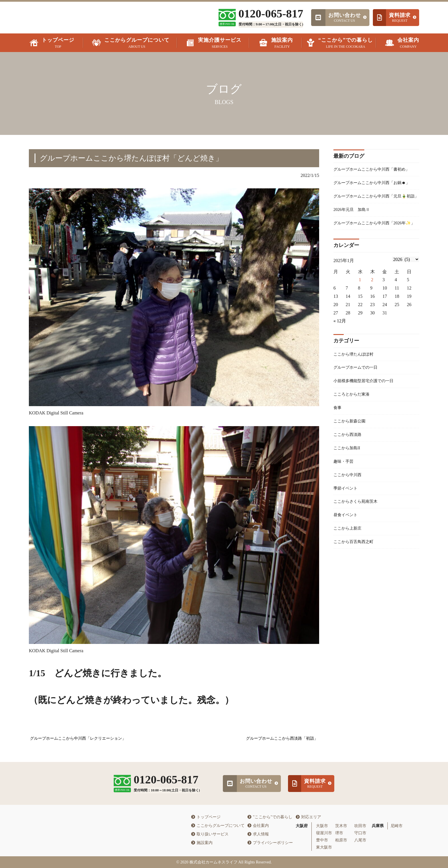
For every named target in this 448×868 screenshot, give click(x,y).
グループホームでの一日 (359, 406)
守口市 (360, 833)
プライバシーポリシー (270, 843)
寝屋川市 (324, 833)
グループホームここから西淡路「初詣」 (282, 738)
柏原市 (341, 840)
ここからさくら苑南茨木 (359, 548)
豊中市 (322, 840)
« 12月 (340, 358)
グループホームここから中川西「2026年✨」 (375, 256)
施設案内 (202, 843)
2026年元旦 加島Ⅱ (354, 237)
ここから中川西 (349, 519)
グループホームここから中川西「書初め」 (372, 174)
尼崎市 (397, 826)
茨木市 (341, 826)
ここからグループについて (218, 826)
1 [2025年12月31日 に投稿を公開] (360, 317)
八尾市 (360, 840)
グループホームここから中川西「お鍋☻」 (372, 196)
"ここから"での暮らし (270, 817)
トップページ (206, 817)
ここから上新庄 (349, 577)
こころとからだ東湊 (354, 434)
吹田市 (360, 826)
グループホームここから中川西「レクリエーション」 (78, 738)
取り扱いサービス (210, 834)
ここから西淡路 (349, 477)
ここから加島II (349, 491)
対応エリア (308, 817)
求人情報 (258, 834)
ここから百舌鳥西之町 (356, 591)
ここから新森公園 (352, 463)
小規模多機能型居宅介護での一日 (368, 420)
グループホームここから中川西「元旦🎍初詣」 (375, 219)
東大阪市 (324, 847)
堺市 (339, 833)
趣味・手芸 (345, 505)
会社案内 (258, 826)
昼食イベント (347, 562)
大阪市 (322, 826)
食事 (338, 449)
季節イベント (347, 534)
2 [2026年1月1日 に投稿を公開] (372, 317)
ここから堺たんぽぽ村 (356, 391)
